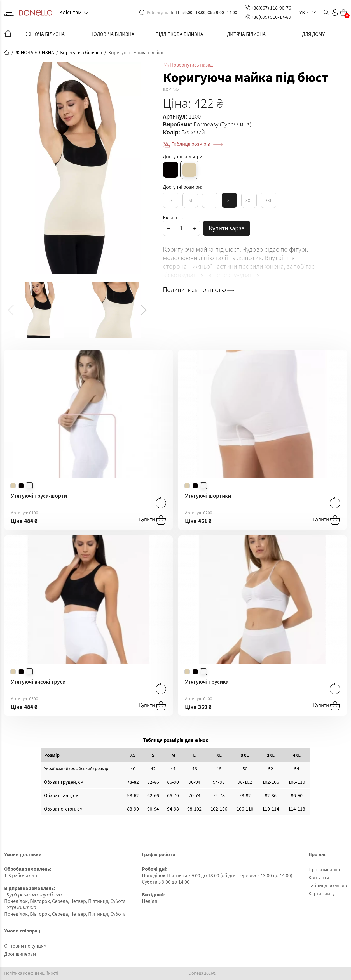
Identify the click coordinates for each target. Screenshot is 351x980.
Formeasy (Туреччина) (223, 124)
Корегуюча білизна (81, 52)
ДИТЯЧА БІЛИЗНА (246, 34)
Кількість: (173, 217)
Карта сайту (321, 893)
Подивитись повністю (198, 290)
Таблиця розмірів (197, 144)
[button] (144, 310)
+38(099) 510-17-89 (268, 17)
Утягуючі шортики (208, 496)
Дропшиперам (20, 954)
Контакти (319, 878)
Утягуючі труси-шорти (39, 496)
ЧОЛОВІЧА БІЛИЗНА (112, 34)
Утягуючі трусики (207, 682)
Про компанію (324, 869)
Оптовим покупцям (25, 946)
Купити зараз (227, 228)
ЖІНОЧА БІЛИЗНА (45, 34)
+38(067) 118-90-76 (268, 8)
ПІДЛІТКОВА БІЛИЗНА (179, 34)
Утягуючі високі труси (38, 682)
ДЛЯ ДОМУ (313, 34)
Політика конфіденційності (31, 973)
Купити (153, 520)
